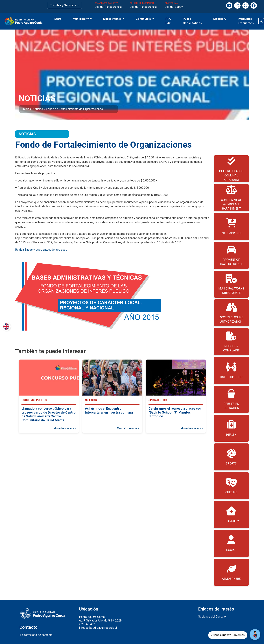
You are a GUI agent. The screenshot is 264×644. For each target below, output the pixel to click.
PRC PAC (168, 21)
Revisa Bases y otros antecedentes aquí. (41, 250)
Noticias (38, 109)
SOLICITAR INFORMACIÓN (143, 6)
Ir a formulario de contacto (36, 635)
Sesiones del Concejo (212, 617)
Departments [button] (113, 19)
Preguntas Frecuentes (246, 21)
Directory (220, 19)
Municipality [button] (81, 19)
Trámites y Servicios (63, 5)
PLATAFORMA (174, 6)
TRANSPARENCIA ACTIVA (108, 6)
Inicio (26, 109)
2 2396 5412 (87, 624)
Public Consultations (192, 21)
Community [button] (144, 19)
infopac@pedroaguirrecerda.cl (98, 628)
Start (58, 19)
